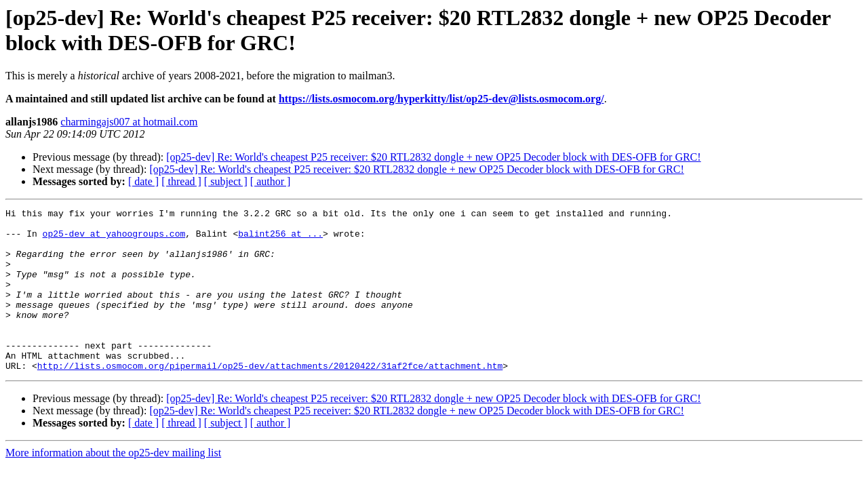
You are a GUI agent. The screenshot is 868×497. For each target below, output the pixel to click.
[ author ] (271, 181)
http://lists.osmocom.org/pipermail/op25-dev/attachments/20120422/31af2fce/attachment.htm (270, 398)
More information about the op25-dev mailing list (113, 485)
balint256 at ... (280, 239)
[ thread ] (181, 181)
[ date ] (143, 181)
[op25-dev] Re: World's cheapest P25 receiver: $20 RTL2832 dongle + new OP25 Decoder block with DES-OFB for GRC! (433, 157)
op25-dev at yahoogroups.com (114, 239)
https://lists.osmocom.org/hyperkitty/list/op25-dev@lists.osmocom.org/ (441, 99)
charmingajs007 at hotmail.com (129, 122)
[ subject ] (226, 181)
